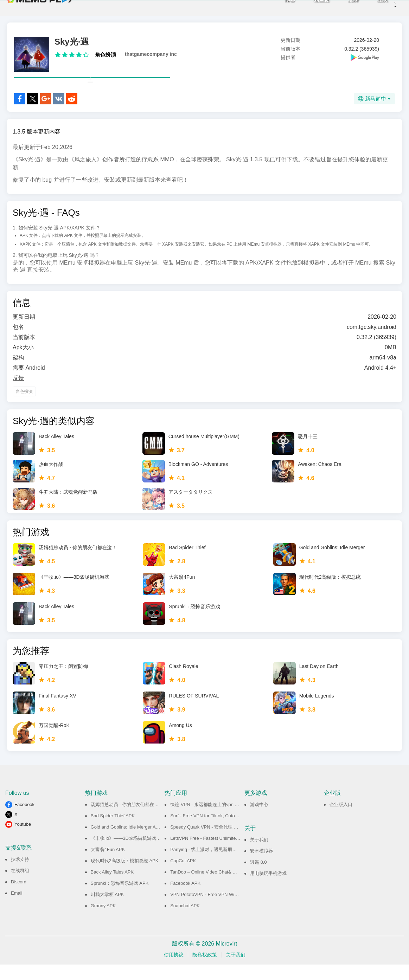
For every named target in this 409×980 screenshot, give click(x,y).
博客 (279, 7)
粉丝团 (311, 7)
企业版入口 (341, 820)
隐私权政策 (205, 970)
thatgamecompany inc (151, 54)
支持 (343, 7)
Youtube (23, 840)
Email (17, 908)
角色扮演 (106, 55)
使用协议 (174, 970)
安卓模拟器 (261, 866)
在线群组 (20, 886)
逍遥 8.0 (258, 878)
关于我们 (259, 855)
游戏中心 (259, 820)
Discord (19, 897)
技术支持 (20, 875)
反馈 (18, 393)
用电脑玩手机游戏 (268, 889)
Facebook (24, 820)
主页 (372, 7)
